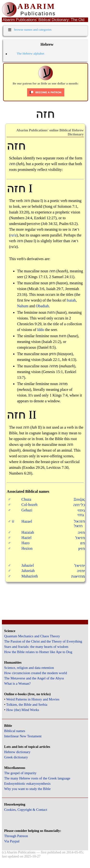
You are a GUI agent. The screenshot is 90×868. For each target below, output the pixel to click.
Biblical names (15, 731)
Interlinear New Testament (23, 736)
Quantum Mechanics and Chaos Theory (32, 636)
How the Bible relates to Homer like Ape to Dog (38, 652)
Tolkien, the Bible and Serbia (27, 705)
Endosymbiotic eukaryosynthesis (27, 784)
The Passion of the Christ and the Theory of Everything (43, 641)
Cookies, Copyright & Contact (26, 810)
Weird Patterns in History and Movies (33, 699)
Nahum (23, 306)
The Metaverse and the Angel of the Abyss (34, 678)
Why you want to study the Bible (27, 789)
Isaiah (71, 300)
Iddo (41, 330)
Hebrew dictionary (17, 752)
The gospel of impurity (20, 773)
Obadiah (42, 306)
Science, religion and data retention (29, 668)
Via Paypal (12, 841)
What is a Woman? (17, 683)
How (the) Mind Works (23, 710)
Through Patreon (16, 836)
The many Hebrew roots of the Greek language (37, 778)
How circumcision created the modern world (36, 673)
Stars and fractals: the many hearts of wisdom (36, 647)
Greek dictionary (16, 757)
